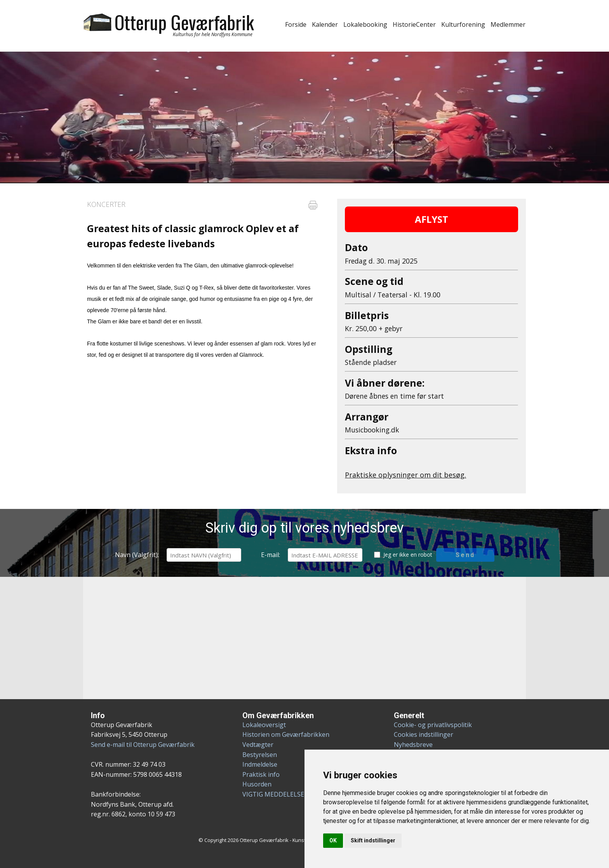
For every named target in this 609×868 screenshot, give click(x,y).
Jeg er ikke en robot (408, 555)
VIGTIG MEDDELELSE (273, 794)
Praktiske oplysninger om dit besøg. (405, 475)
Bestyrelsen (260, 755)
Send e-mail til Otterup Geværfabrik (143, 745)
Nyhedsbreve (413, 745)
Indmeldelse (260, 764)
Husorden (257, 784)
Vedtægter (258, 745)
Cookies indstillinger (424, 734)
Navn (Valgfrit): (137, 555)
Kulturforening (463, 24)
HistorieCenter (414, 24)
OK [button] (333, 840)
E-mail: (271, 555)
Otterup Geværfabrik (184, 22)
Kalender (325, 24)
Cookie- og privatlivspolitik (433, 725)
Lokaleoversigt (264, 725)
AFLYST (432, 219)
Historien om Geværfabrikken (286, 734)
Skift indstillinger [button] (373, 840)
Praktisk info (261, 774)
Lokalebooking (365, 24)
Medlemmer (508, 24)
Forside (296, 24)
